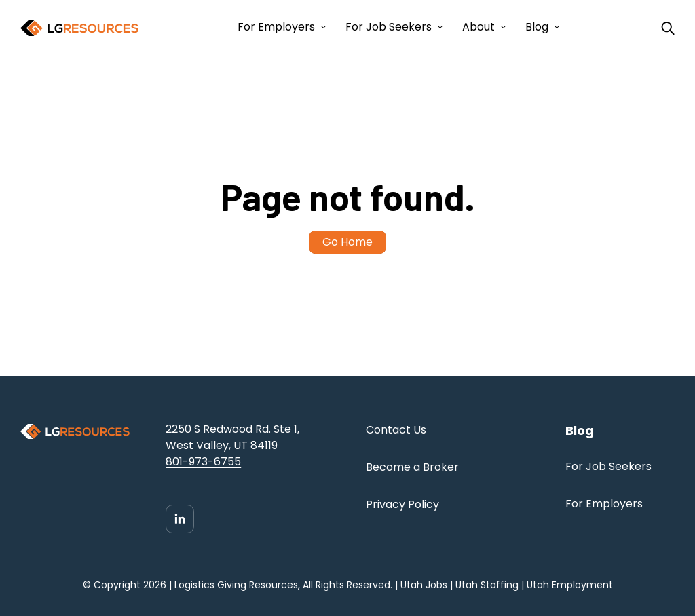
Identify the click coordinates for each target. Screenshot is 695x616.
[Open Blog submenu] (555, 27)
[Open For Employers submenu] (322, 27)
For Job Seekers (389, 27)
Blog (537, 27)
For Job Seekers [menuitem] (608, 466)
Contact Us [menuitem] (396, 430)
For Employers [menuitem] (604, 504)
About (478, 27)
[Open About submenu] (502, 27)
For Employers (276, 27)
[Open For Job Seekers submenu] (438, 27)
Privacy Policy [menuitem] (402, 504)
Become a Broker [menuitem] (412, 467)
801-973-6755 (203, 462)
